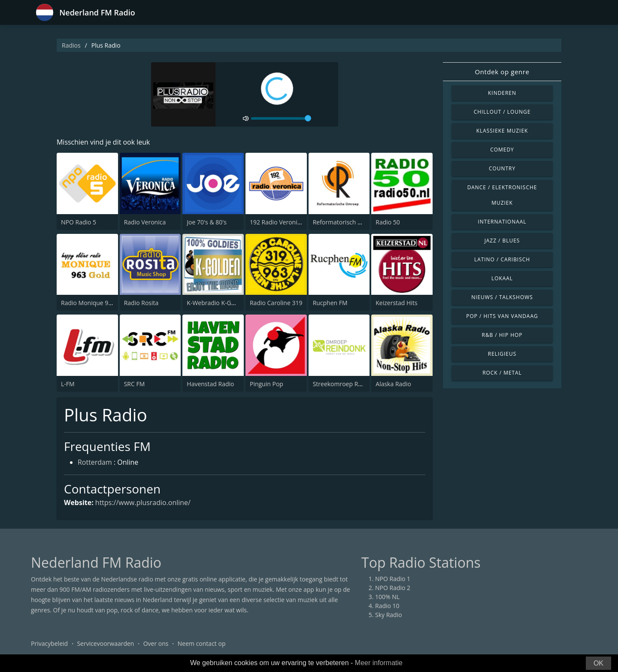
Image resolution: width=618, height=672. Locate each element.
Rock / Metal (502, 373)
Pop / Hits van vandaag (502, 316)
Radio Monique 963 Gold (95, 303)
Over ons (156, 644)
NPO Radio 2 (393, 588)
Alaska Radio (393, 384)
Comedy (502, 150)
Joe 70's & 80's (207, 222)
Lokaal (502, 278)
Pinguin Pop (267, 384)
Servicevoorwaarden (105, 644)
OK (598, 663)
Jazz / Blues (502, 241)
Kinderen (502, 93)
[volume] (281, 118)
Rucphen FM (330, 303)
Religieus (502, 354)
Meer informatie (379, 663)
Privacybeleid (49, 644)
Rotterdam (95, 463)
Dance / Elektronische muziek (502, 195)
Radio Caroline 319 (276, 303)
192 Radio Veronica (277, 222)
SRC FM (135, 384)
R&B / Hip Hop (502, 335)
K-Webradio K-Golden (217, 303)
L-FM (68, 384)
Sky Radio (389, 615)
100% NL (387, 597)
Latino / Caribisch (502, 259)
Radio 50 (388, 222)
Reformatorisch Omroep (347, 222)
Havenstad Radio (210, 384)
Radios (71, 45)
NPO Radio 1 (393, 579)
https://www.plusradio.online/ (143, 502)
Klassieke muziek (502, 131)
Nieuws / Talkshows (502, 297)
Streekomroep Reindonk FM (352, 384)
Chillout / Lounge (502, 112)
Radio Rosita (141, 303)
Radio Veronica (145, 222)
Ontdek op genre (502, 72)
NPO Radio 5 (79, 222)
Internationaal (502, 222)
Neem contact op (202, 644)
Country (502, 168)
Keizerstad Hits (396, 303)
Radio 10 (387, 606)
